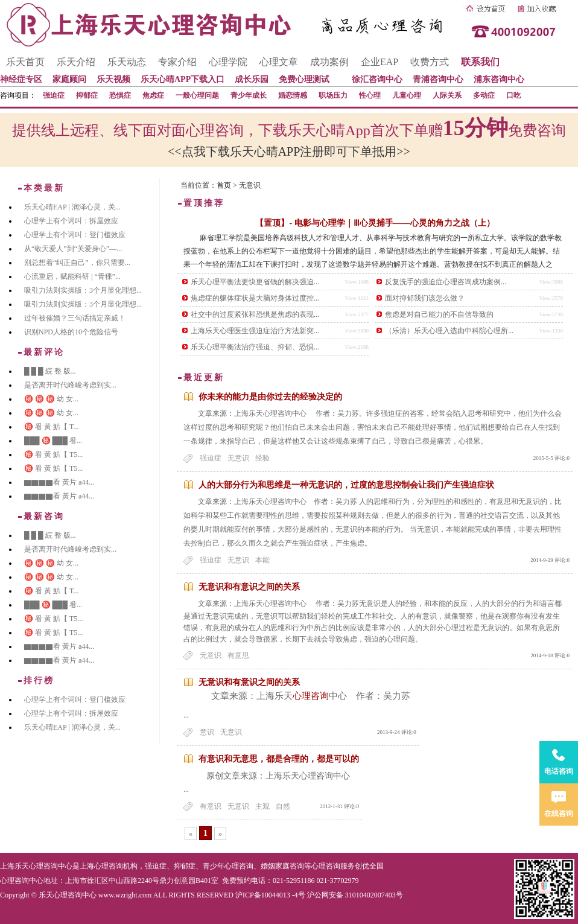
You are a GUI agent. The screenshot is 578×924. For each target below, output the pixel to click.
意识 (207, 732)
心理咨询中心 (22, 881)
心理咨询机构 (116, 866)
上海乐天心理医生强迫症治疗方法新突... (255, 331)
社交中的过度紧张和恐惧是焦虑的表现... (255, 314)
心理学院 (228, 62)
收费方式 (430, 62)
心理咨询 (311, 696)
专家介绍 (177, 62)
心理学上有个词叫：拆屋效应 (71, 221)
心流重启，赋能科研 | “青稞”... (72, 276)
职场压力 (333, 95)
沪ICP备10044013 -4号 (270, 895)
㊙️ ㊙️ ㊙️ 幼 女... (51, 399)
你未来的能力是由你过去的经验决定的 (270, 397)
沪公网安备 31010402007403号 (355, 895)
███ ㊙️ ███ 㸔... (53, 441)
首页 (224, 185)
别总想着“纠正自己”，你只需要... (77, 263)
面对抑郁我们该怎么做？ (425, 298)
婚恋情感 (293, 95)
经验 (262, 458)
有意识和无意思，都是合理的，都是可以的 (279, 759)
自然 (283, 806)
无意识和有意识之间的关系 (249, 587)
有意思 (238, 655)
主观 (262, 806)
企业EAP (380, 62)
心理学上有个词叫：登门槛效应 (75, 235)
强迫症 (54, 95)
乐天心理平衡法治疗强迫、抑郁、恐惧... (255, 347)
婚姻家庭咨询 (282, 866)
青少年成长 (249, 95)
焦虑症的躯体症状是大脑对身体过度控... (255, 298)
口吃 (513, 95)
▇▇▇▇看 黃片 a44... (59, 482)
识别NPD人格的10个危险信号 (71, 332)
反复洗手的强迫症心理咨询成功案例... (446, 282)
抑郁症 (87, 95)
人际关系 (447, 95)
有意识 (211, 806)
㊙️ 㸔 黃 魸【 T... (51, 427)
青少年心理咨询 (228, 866)
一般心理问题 (197, 95)
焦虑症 (153, 95)
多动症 (484, 95)
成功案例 (329, 62)
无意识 (238, 458)
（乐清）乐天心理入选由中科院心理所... (449, 331)
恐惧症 (120, 95)
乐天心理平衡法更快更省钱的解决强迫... (255, 282)
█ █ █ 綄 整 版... (50, 371)
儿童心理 (407, 95)
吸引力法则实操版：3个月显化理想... (83, 290)
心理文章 (279, 62)
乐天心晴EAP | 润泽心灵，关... (72, 207)
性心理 (370, 95)
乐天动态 (127, 62)
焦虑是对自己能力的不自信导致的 (439, 314)
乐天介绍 (76, 62)
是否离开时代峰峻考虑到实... (70, 385)
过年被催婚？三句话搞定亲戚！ (75, 318)
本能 (262, 560)
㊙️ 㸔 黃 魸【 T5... (53, 454)
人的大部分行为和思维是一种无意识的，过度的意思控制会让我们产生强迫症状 (346, 485)
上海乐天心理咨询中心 (36, 866)
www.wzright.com (125, 895)
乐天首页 (25, 62)
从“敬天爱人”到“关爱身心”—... (73, 249)
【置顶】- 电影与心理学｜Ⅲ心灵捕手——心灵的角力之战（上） (375, 223)
